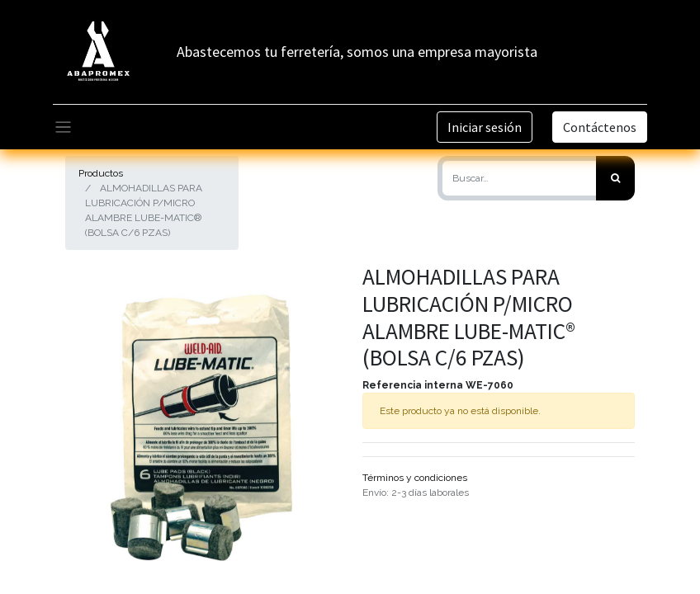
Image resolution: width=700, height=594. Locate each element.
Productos (101, 173)
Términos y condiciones (415, 478)
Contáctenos (600, 127)
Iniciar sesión (485, 127)
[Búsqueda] (615, 178)
